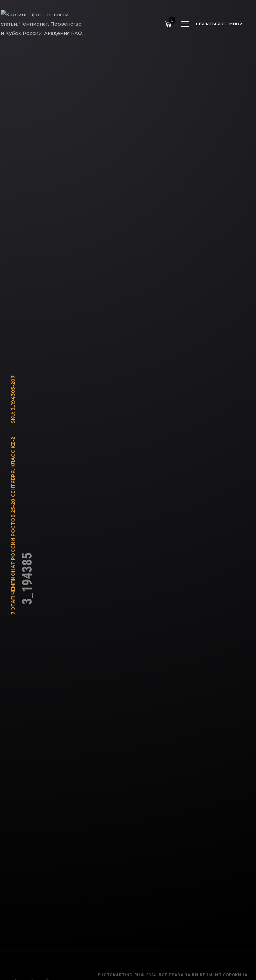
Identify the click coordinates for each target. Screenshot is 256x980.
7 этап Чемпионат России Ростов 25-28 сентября (13, 546)
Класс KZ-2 (13, 456)
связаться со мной (219, 24)
